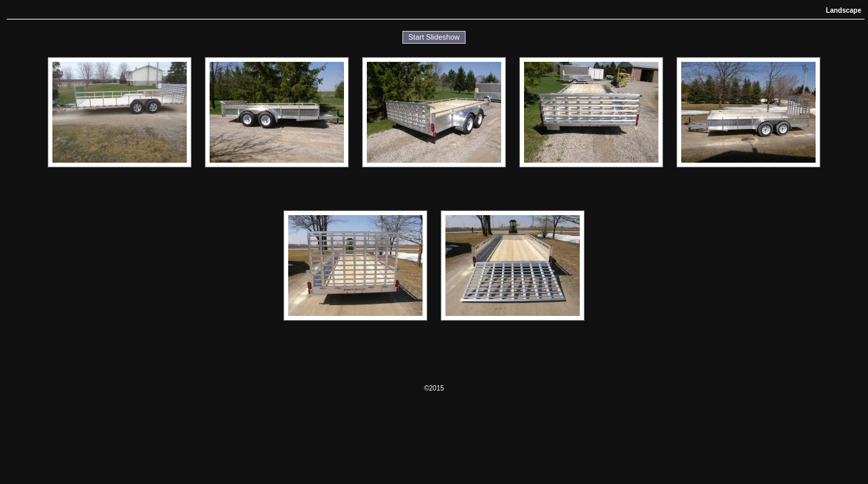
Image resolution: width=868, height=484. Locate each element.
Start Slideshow (434, 37)
